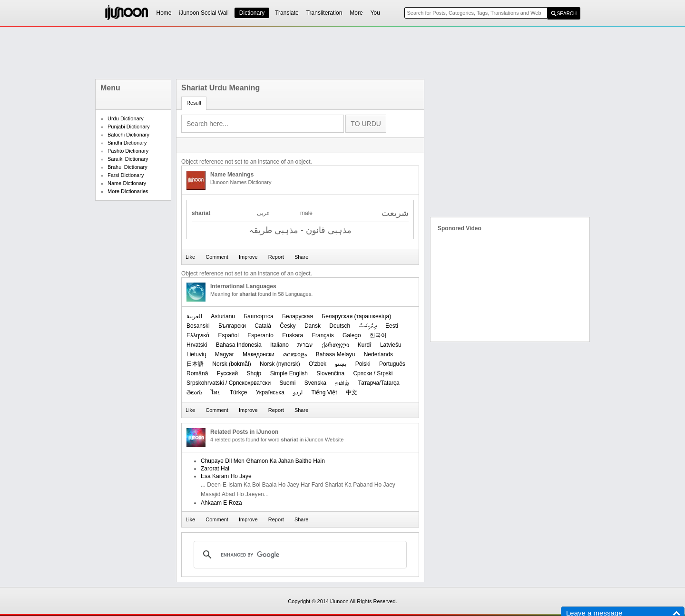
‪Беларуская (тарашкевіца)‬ (356, 316)
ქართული (336, 345)
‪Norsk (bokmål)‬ (231, 364)
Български (232, 326)
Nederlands (378, 354)
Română (197, 373)
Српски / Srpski (373, 373)
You (375, 13)
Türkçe (239, 392)
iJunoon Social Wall (204, 13)
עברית (305, 345)
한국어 (378, 335)
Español (228, 335)
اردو (298, 392)
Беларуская (298, 316)
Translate (287, 13)
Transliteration (324, 13)
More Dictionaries (128, 191)
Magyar (225, 354)
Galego (352, 335)
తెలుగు (194, 392)
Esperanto (260, 335)
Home (164, 13)
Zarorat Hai (215, 469)
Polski (363, 364)
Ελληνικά (198, 335)
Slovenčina (330, 373)
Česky (288, 326)
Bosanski (198, 326)
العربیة (194, 316)
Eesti (392, 326)
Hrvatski (197, 345)
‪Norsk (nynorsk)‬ (280, 364)
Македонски (259, 354)
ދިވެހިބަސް (368, 326)
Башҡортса (258, 316)
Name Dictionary (127, 183)
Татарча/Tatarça (379, 383)
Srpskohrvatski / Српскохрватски (229, 383)
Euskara (293, 335)
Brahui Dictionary (127, 167)
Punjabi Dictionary (129, 127)
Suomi (287, 383)
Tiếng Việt (324, 392)
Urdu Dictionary (126, 118)
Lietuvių (196, 354)
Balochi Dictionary (128, 135)
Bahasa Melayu (336, 354)
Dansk (313, 326)
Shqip (254, 373)
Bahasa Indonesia (239, 345)
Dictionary (252, 13)
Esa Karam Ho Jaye (226, 476)
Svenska (315, 383)
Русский (228, 373)
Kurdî (365, 345)
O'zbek (318, 364)
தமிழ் (342, 383)
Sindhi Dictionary (127, 143)
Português (392, 364)
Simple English (289, 373)
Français (323, 335)
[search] (299, 555)
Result (194, 103)
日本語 (195, 364)
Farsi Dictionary (126, 175)
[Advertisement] (342, 53)
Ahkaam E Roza (221, 503)
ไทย (216, 392)
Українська (270, 392)
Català (263, 326)
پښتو (341, 364)
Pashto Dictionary (128, 151)
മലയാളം (295, 354)
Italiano (279, 345)
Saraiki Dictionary (128, 159)
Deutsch (340, 326)
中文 (352, 392)
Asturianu (223, 316)
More (356, 13)
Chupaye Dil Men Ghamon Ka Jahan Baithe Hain (263, 461)
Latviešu (391, 345)
